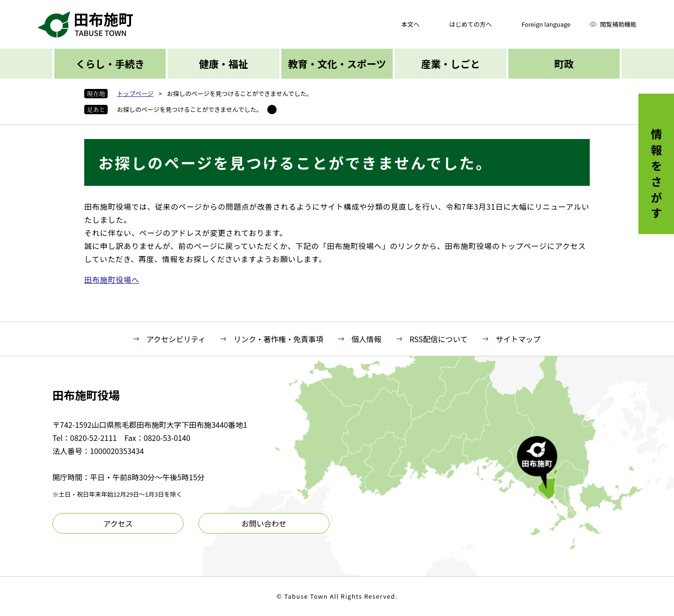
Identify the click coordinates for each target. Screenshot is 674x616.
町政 (564, 64)
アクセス (118, 523)
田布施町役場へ (112, 279)
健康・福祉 (223, 64)
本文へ (410, 24)
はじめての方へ (471, 24)
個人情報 (366, 339)
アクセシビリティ (176, 339)
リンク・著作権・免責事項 (278, 339)
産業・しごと (450, 64)
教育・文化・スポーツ (337, 64)
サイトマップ (518, 339)
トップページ (135, 93)
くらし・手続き (110, 64)
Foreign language (546, 24)
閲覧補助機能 (618, 24)
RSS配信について (439, 339)
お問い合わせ (264, 523)
